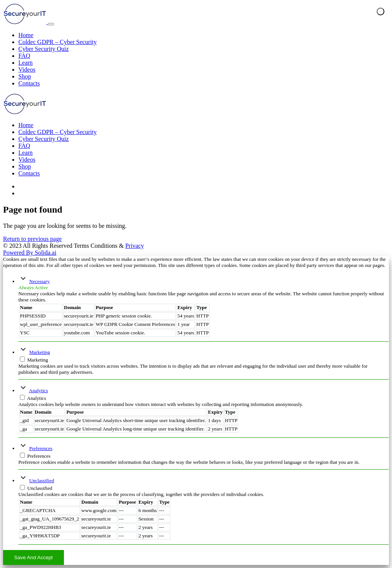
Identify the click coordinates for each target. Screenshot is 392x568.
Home (26, 35)
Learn (25, 63)
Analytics (39, 390)
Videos (27, 70)
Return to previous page (32, 239)
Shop (25, 76)
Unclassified (42, 480)
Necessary (39, 281)
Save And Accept (33, 557)
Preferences (41, 448)
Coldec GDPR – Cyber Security (57, 42)
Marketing (39, 352)
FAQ (24, 56)
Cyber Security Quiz (44, 49)
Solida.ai (30, 253)
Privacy (135, 246)
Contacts (29, 83)
